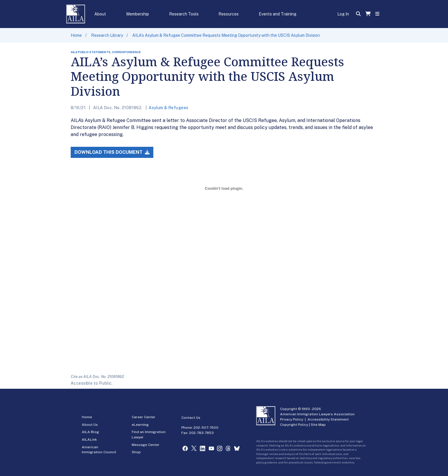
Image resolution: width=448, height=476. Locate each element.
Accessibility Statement (328, 419)
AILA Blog (90, 432)
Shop (136, 452)
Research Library (107, 35)
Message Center (146, 445)
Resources (229, 14)
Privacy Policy (292, 419)
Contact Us (191, 418)
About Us (90, 425)
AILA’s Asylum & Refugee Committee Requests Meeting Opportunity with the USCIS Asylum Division (226, 35)
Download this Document (112, 152)
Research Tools (184, 14)
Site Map (318, 425)
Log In (343, 14)
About (100, 14)
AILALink (89, 440)
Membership (138, 14)
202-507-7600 (206, 428)
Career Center (144, 417)
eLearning (140, 425)
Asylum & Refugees (168, 108)
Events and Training (278, 14)
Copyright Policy (294, 425)
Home (76, 35)
